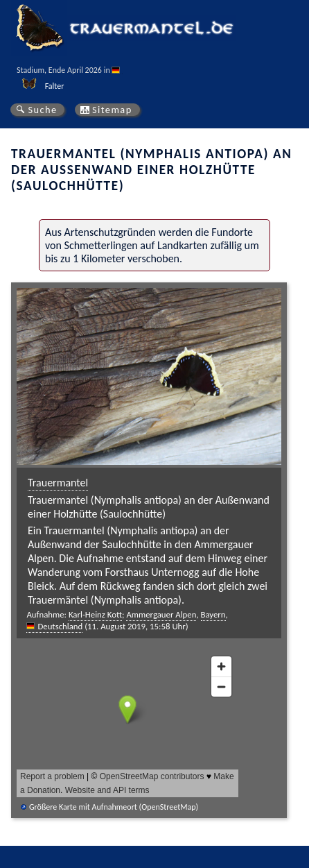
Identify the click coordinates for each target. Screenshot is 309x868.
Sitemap (112, 110)
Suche (42, 110)
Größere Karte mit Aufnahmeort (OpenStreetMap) (114, 807)
